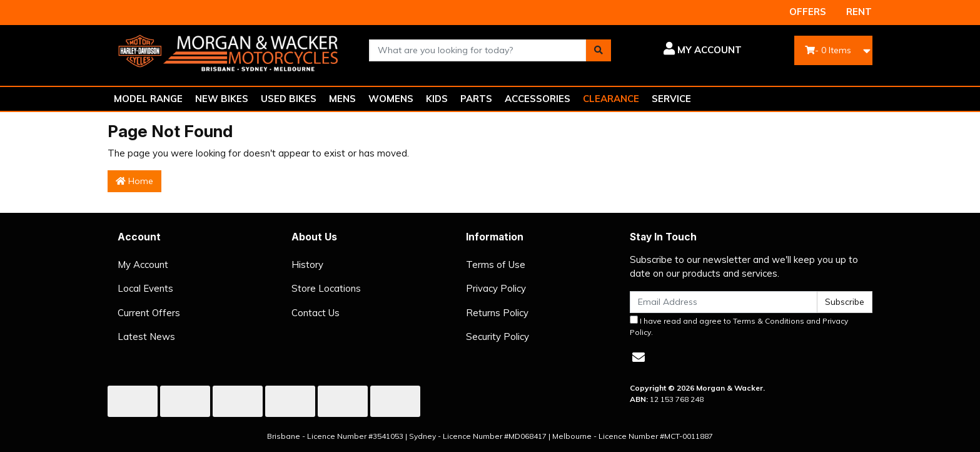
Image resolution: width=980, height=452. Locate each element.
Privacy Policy (496, 288)
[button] (686, 50)
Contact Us (316, 313)
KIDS (437, 99)
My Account (143, 265)
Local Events (145, 288)
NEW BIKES (222, 99)
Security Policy (498, 336)
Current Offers (149, 313)
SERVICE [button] (671, 99)
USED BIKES (289, 99)
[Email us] (639, 357)
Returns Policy (497, 313)
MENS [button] (342, 99)
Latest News (146, 336)
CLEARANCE (611, 99)
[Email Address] (724, 302)
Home (134, 181)
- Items (828, 50)
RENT (859, 12)
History (307, 265)
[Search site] (599, 50)
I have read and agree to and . (739, 326)
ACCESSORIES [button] (538, 99)
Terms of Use (496, 265)
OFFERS (808, 12)
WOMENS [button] (391, 99)
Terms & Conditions (769, 321)
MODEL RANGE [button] (148, 99)
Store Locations (326, 288)
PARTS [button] (476, 99)
